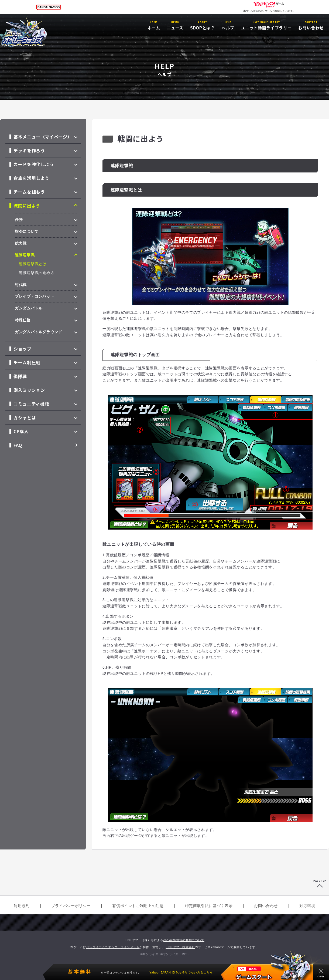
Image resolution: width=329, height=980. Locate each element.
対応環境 (307, 906)
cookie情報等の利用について (184, 940)
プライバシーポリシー (71, 906)
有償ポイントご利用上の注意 (138, 906)
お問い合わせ (266, 906)
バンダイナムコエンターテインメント (113, 947)
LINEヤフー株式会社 (180, 947)
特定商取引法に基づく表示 (209, 906)
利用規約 (22, 906)
